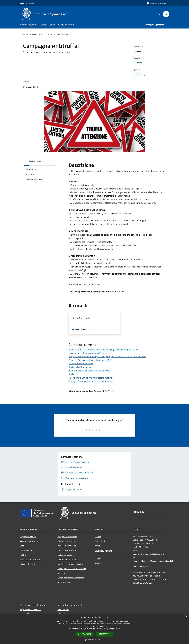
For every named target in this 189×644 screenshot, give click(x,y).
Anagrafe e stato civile (67, 537)
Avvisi (43, 34)
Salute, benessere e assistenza (71, 578)
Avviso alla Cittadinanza (80, 367)
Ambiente (62, 573)
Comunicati (100, 541)
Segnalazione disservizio (30, 610)
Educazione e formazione (68, 559)
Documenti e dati (27, 564)
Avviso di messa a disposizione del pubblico (89, 371)
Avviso (72, 374)
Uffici (22, 546)
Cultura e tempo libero (67, 541)
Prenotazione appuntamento (32, 605)
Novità (35, 34)
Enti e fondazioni (27, 550)
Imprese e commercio (67, 546)
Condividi (139, 46)
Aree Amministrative (29, 541)
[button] (95, 640)
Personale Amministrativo (31, 559)
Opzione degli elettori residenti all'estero (88, 353)
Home (26, 34)
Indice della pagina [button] (33, 161)
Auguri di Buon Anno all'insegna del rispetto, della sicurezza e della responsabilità (107, 356)
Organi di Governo (28, 537)
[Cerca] (166, 14)
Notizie (98, 537)
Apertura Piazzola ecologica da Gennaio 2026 (90, 360)
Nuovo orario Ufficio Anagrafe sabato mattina (90, 378)
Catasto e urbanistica (67, 550)
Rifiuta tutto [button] (105, 634)
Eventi (98, 563)
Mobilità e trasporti (66, 555)
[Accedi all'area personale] (156, 3)
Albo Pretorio (63, 610)
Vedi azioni (139, 52)
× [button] (186, 616)
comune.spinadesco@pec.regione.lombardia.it (153, 561)
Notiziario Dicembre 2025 (81, 364)
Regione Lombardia (28, 3)
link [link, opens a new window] (119, 629)
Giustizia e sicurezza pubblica (70, 564)
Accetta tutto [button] (85, 634)
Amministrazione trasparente (70, 605)
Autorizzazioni (64, 582)
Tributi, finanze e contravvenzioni (72, 569)
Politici (23, 555)
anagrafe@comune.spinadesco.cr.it (148, 554)
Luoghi (98, 558)
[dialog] (94, 629)
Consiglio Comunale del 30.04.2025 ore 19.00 (91, 381)
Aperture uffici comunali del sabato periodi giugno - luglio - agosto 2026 (103, 349)
